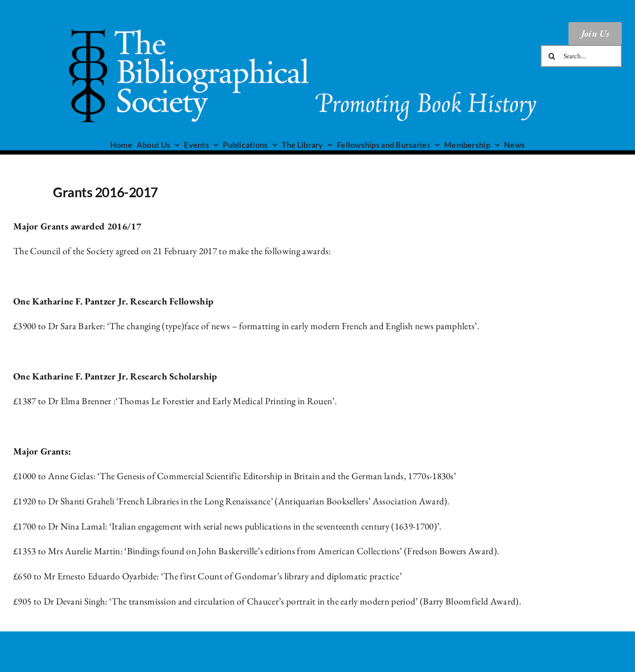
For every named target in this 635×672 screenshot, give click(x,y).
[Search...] (581, 56)
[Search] (552, 56)
